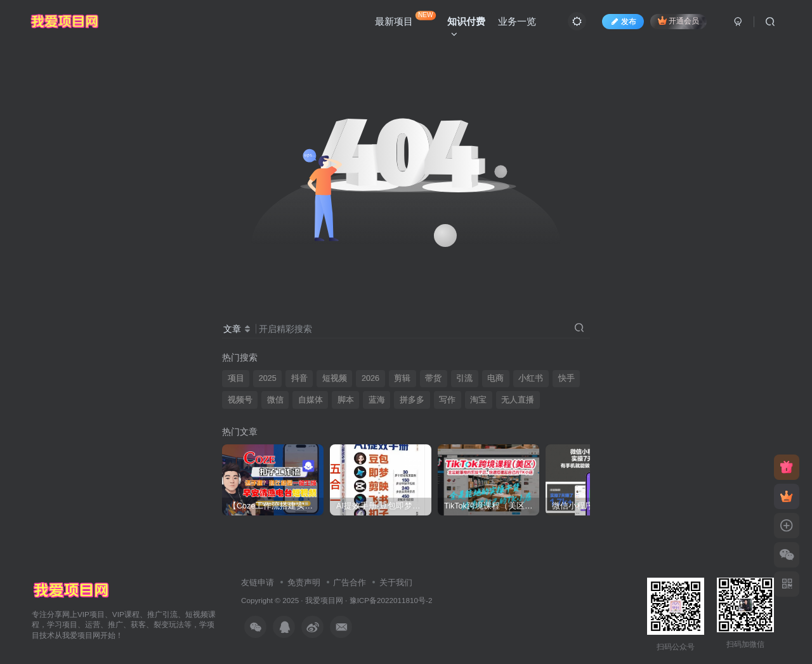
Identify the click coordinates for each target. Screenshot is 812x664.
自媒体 (311, 400)
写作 (447, 400)
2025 (268, 378)
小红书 (531, 378)
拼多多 (412, 400)
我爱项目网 (324, 600)
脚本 (346, 400)
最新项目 (405, 19)
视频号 (240, 400)
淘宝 (478, 400)
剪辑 (402, 378)
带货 (433, 378)
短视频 (335, 378)
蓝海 (377, 400)
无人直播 (518, 400)
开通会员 (678, 21)
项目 (236, 378)
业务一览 (517, 21)
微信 (275, 400)
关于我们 (396, 582)
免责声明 (304, 582)
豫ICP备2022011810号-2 (391, 600)
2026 (370, 378)
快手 (566, 378)
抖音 (299, 378)
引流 (464, 378)
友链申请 (258, 582)
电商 (495, 378)
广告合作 (350, 582)
